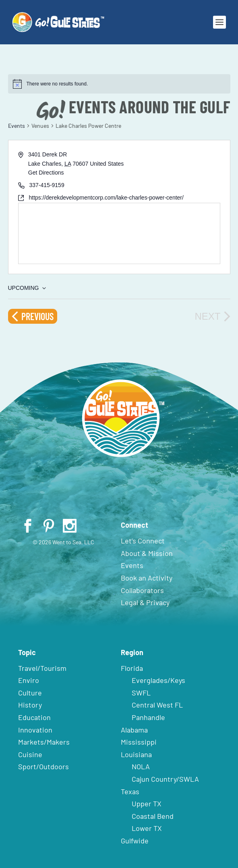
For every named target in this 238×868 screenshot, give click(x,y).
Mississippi (139, 742)
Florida (132, 668)
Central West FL (157, 705)
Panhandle (148, 717)
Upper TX (147, 803)
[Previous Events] (33, 316)
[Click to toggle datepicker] (27, 288)
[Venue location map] (119, 233)
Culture (30, 693)
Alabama (134, 730)
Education (34, 717)
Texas (130, 791)
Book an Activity (147, 578)
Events (17, 126)
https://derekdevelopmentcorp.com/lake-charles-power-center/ (106, 198)
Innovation (35, 730)
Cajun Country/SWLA (165, 779)
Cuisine (30, 754)
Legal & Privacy (145, 602)
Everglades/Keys (158, 680)
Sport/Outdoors (43, 766)
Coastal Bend (153, 816)
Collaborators (142, 590)
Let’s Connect (143, 541)
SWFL (141, 693)
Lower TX (147, 828)
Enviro (29, 680)
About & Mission (147, 553)
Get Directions (46, 173)
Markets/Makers (44, 742)
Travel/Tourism (42, 668)
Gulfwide (135, 841)
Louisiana (136, 754)
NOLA (141, 766)
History (30, 705)
